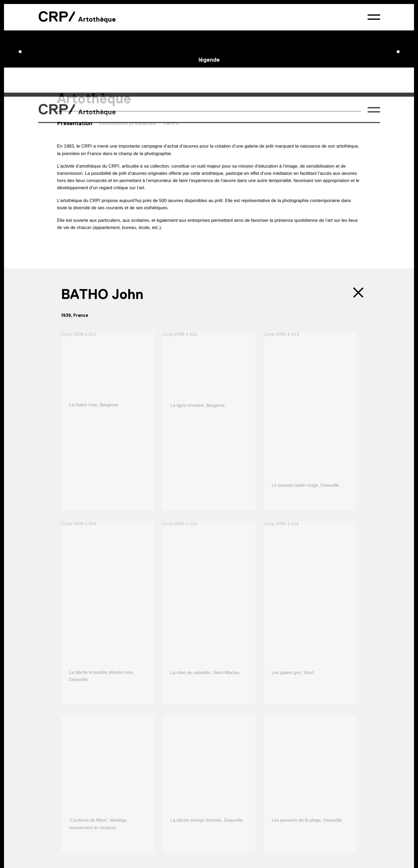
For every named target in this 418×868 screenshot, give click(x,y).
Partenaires (138, 830)
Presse (109, 830)
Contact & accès (75, 830)
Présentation (75, 20)
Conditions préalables (127, 20)
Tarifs (171, 20)
